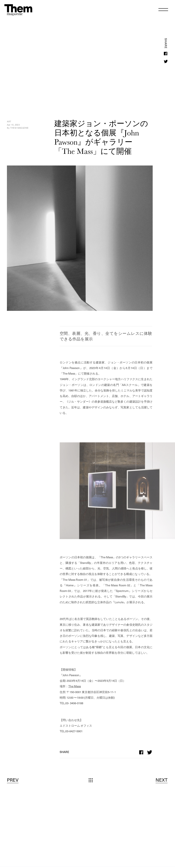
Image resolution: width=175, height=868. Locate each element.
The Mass (75, 686)
